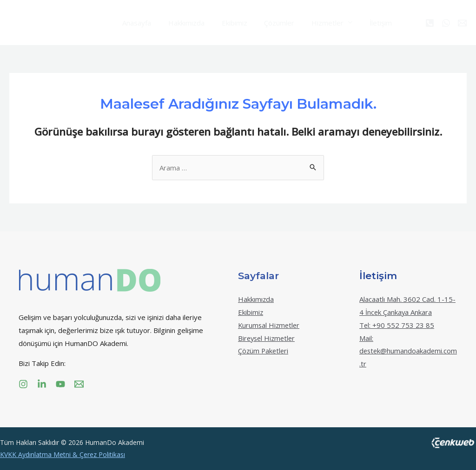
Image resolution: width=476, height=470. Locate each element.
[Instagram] (23, 384)
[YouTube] (60, 384)
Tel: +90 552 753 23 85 (397, 325)
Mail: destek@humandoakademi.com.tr (406, 351)
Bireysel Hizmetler (268, 338)
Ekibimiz (227, 23)
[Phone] (430, 23)
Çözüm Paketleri (264, 351)
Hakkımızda (182, 23)
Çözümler (268, 23)
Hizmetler (314, 23)
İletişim (364, 23)
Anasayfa (135, 23)
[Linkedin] (42, 384)
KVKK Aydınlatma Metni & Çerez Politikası (63, 454)
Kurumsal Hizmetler (270, 325)
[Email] (462, 23)
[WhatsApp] (446, 23)
